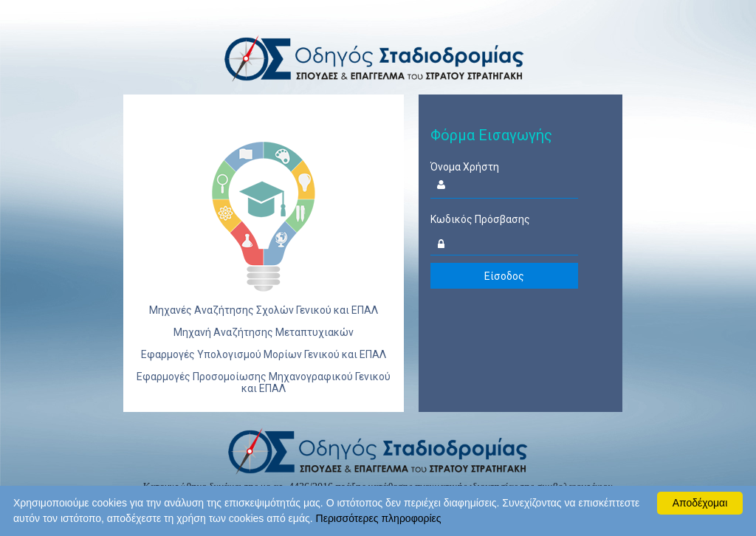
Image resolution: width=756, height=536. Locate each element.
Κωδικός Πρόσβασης (480, 219)
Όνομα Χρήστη (465, 167)
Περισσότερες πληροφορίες (379, 518)
